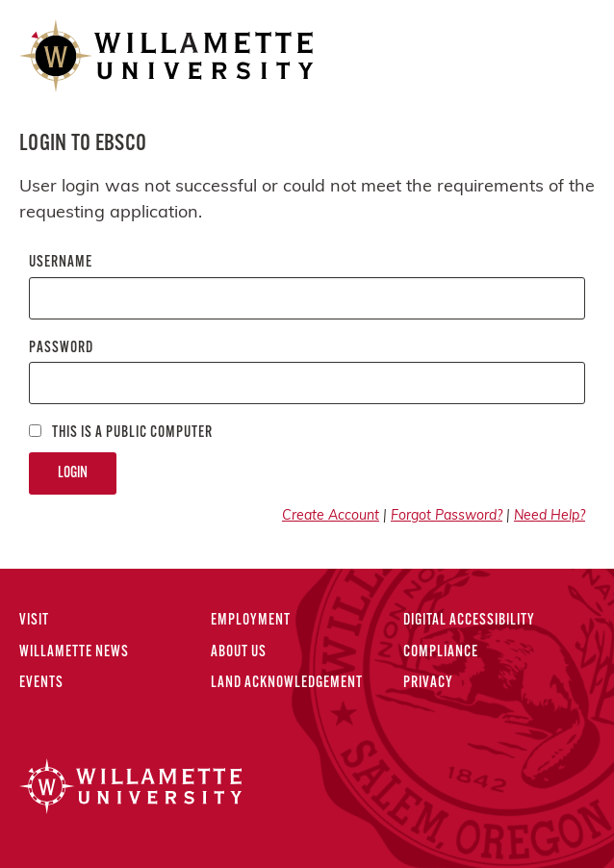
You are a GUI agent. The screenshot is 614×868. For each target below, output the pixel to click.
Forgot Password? (447, 516)
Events (41, 683)
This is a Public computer (121, 433)
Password (61, 348)
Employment (251, 621)
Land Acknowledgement (287, 683)
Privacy (428, 683)
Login (73, 473)
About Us (239, 652)
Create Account (331, 516)
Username (61, 263)
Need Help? (550, 516)
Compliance (441, 652)
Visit (34, 621)
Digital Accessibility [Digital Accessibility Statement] (469, 621)
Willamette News (74, 652)
